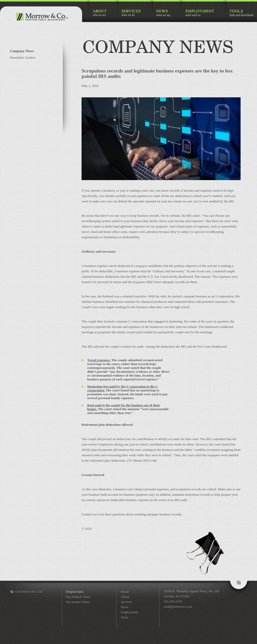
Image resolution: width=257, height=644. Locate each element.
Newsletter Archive (23, 58)
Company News (22, 51)
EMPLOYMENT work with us (200, 13)
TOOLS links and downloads (241, 13)
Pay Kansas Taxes (78, 602)
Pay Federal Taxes (78, 597)
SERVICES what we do (131, 13)
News (125, 607)
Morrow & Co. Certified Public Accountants (41, 17)
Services (126, 602)
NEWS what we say (163, 13)
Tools (125, 617)
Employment (129, 612)
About (125, 597)
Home (125, 592)
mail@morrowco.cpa (178, 606)
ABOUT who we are (100, 13)
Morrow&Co (239, 588)
